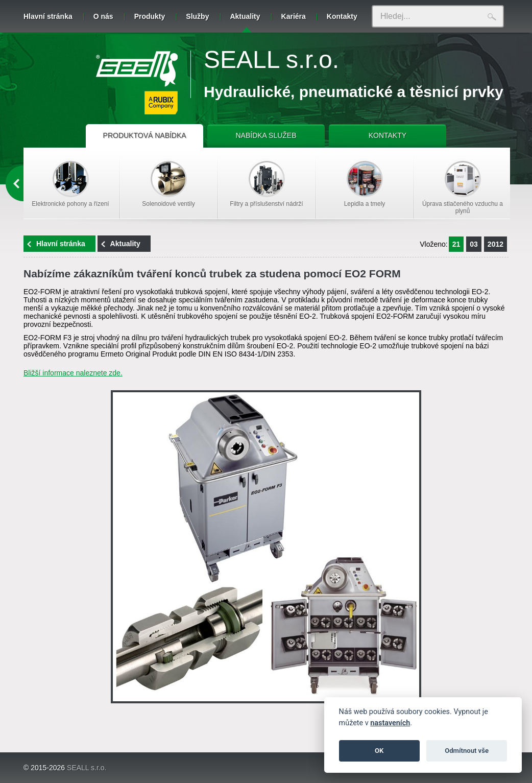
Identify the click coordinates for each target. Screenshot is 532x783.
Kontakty (342, 16)
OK (379, 751)
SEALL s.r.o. (271, 60)
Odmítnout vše (467, 751)
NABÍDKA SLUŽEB (266, 135)
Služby (197, 16)
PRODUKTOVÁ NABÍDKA (145, 135)
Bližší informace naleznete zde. (73, 373)
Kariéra (294, 16)
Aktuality (245, 22)
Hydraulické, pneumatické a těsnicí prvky (354, 92)
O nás (103, 16)
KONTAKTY (388, 135)
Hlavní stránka (48, 16)
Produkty (150, 16)
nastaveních (390, 723)
